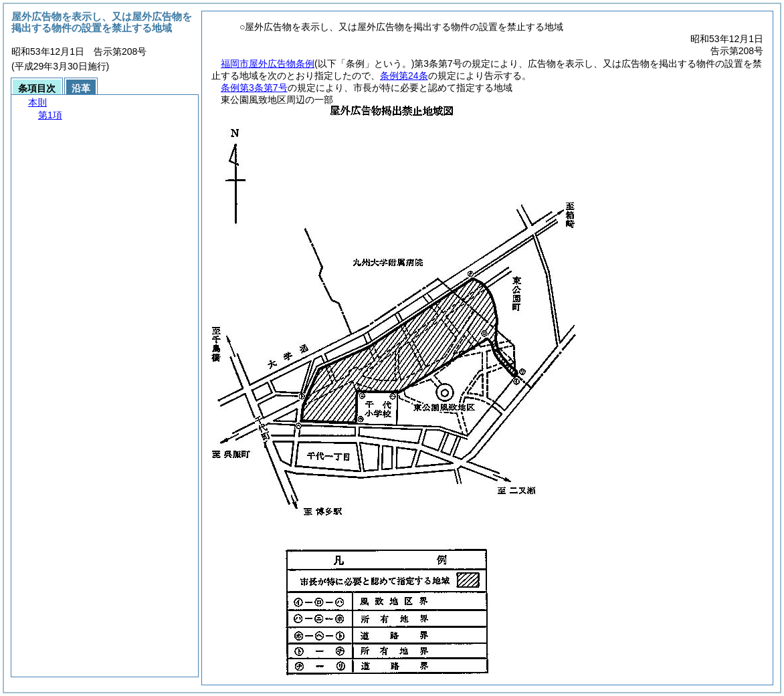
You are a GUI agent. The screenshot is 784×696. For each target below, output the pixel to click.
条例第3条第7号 (254, 88)
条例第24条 (404, 76)
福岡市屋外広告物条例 (268, 64)
